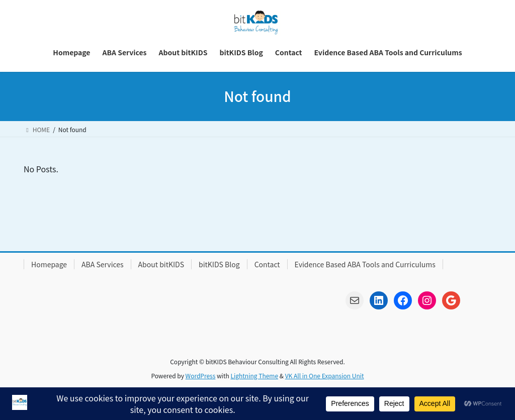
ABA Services (102, 264)
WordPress (201, 376)
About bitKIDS (161, 264)
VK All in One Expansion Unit (325, 376)
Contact (267, 264)
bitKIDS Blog (219, 264)
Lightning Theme (254, 376)
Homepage (49, 264)
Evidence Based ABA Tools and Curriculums (365, 264)
